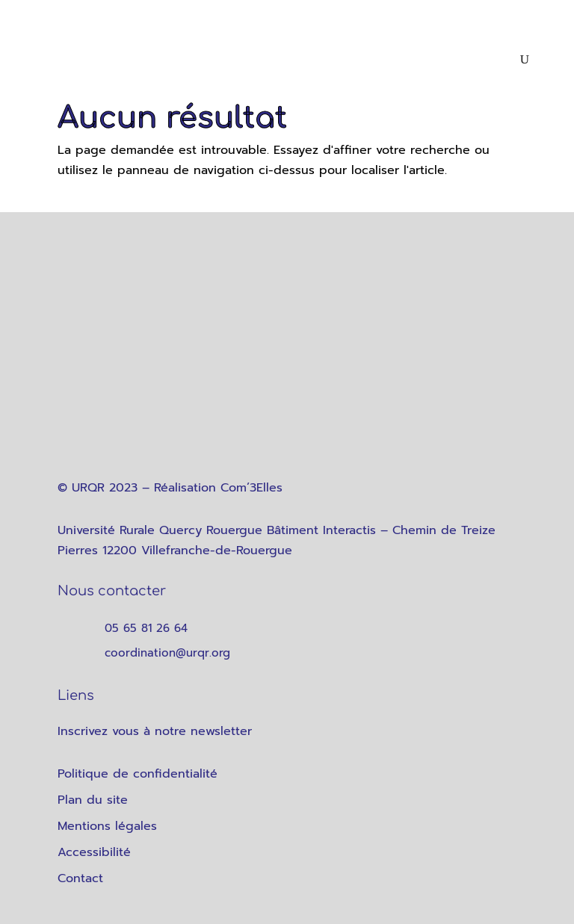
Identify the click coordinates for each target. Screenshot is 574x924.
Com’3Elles (251, 488)
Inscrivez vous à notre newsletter (155, 731)
